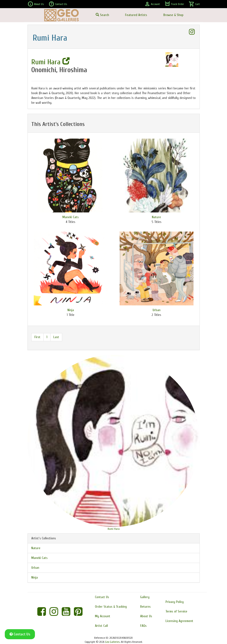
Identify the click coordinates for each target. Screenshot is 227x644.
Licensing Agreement (179, 621)
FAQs (143, 626)
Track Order (174, 4)
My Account (103, 616)
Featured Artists (136, 15)
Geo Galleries (112, 642)
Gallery (145, 597)
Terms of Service (176, 611)
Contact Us (58, 4)
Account (152, 4)
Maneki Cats (71, 217)
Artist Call (101, 626)
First (37, 337)
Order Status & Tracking (111, 607)
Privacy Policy (175, 602)
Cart (194, 4)
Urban (157, 310)
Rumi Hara (50, 62)
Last (56, 337)
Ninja (71, 310)
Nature (156, 217)
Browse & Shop (173, 15)
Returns (145, 607)
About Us (36, 4)
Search (102, 15)
